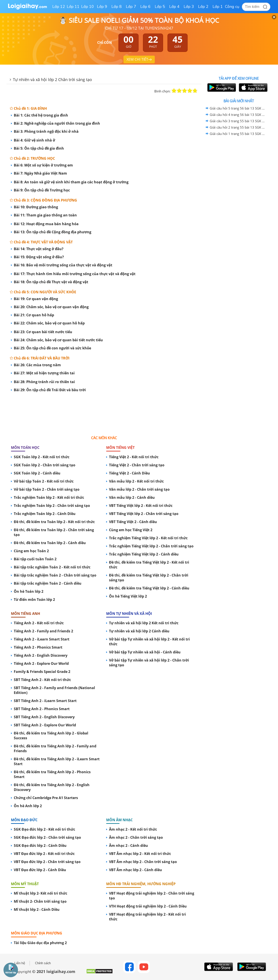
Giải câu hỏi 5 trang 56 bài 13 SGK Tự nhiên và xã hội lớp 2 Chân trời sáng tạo (238, 108)
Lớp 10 (88, 7)
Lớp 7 (131, 7)
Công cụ (232, 7)
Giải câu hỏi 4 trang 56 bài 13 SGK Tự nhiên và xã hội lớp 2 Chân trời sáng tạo (238, 115)
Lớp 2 (203, 7)
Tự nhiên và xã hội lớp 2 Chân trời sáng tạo (52, 80)
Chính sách (43, 963)
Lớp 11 (73, 7)
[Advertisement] (104, 412)
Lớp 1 (218, 7)
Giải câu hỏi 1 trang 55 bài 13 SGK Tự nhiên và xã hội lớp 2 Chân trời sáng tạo (238, 134)
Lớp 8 (117, 7)
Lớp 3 (189, 7)
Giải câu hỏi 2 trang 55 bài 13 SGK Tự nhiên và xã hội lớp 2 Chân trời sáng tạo (238, 127)
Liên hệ (20, 963)
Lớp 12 (59, 7)
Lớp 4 (174, 7)
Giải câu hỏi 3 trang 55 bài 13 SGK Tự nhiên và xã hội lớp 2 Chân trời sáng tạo (238, 121)
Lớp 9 (102, 7)
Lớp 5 (160, 7)
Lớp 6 (145, 7)
